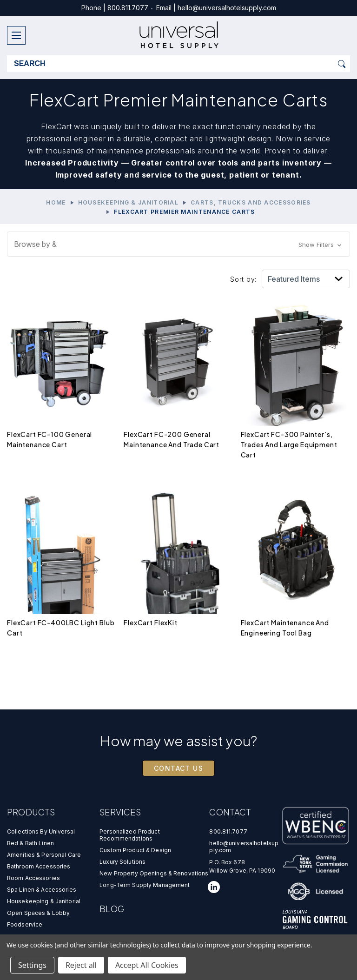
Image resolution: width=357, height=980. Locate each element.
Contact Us (178, 768)
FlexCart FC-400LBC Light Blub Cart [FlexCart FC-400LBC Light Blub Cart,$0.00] (61, 628)
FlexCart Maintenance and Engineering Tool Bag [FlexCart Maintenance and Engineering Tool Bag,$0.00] (285, 628)
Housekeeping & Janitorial (44, 901)
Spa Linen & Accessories (42, 890)
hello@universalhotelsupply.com (227, 8)
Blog (112, 909)
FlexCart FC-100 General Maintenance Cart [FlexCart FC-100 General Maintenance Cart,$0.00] (50, 439)
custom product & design (135, 850)
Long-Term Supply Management (145, 885)
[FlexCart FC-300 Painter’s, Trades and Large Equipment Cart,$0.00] (295, 362)
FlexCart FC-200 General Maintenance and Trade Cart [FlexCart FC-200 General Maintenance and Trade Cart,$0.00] (172, 439)
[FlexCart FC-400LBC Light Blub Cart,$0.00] (62, 550)
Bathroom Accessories (39, 866)
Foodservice (25, 924)
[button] (178, 244)
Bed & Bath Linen (30, 843)
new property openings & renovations (154, 873)
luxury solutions (122, 862)
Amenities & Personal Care (44, 855)
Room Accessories (33, 878)
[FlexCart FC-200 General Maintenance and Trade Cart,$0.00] (178, 362)
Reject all (81, 965)
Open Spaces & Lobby (38, 913)
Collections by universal (41, 831)
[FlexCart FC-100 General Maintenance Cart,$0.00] (62, 362)
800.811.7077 (128, 8)
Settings (32, 965)
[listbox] (306, 279)
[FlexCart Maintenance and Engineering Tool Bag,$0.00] (295, 550)
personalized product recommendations (129, 835)
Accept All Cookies (147, 965)
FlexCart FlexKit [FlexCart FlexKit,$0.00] (150, 622)
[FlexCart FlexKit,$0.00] (178, 550)
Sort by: (243, 279)
